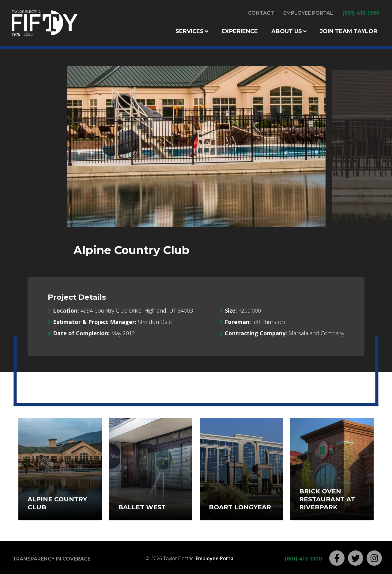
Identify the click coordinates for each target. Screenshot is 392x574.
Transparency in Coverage (52, 559)
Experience (240, 31)
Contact (261, 13)
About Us (287, 31)
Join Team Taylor (349, 31)
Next (317, 147)
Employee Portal (308, 13)
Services (190, 31)
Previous (75, 147)
